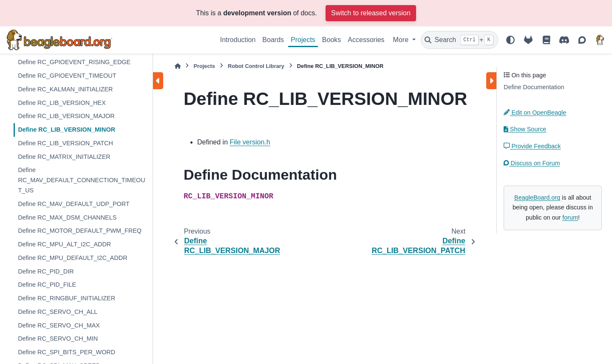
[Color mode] (510, 40)
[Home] (178, 66)
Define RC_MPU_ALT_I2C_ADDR (64, 244)
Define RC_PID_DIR (46, 271)
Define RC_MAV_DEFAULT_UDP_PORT (74, 204)
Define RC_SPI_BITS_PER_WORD (67, 352)
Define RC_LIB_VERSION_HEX (62, 103)
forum (570, 217)
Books (331, 40)
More (402, 40)
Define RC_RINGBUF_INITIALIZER (67, 298)
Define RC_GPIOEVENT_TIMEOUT (67, 76)
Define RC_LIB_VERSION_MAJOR (66, 116)
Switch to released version (371, 13)
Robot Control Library (256, 66)
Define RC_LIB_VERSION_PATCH (65, 143)
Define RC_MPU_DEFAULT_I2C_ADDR (72, 258)
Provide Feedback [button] (532, 146)
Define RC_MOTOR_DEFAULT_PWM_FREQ (80, 231)
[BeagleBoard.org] (600, 40)
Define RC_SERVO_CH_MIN (58, 339)
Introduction (238, 40)
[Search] (459, 40)
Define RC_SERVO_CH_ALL (58, 312)
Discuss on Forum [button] (532, 163)
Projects (303, 40)
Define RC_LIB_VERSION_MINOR (67, 130)
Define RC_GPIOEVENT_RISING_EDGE (74, 62)
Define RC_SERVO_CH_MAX (59, 325)
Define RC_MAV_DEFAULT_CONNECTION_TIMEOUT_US (81, 180)
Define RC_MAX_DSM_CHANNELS (67, 217)
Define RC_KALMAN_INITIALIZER (65, 89)
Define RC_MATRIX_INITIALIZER (64, 157)
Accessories (366, 40)
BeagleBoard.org (537, 198)
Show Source (525, 129)
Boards (273, 40)
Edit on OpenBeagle (535, 113)
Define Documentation (534, 87)
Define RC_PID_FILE (47, 285)
